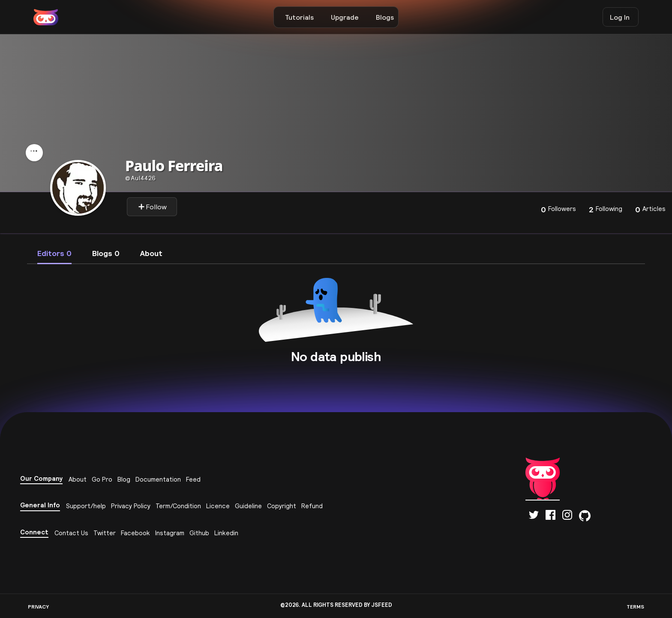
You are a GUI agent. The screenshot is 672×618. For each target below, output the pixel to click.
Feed (193, 479)
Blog (124, 479)
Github (199, 533)
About (78, 479)
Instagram (170, 533)
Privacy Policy (131, 506)
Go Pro (102, 479)
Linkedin (226, 533)
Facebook (135, 533)
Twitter (105, 533)
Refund (312, 506)
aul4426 (141, 178)
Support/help (86, 506)
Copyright (282, 506)
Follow (152, 207)
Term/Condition (178, 506)
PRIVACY (38, 607)
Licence (218, 506)
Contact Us (71, 533)
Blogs (385, 17)
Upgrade (345, 17)
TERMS (635, 607)
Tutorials (299, 17)
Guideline (248, 506)
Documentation (158, 479)
